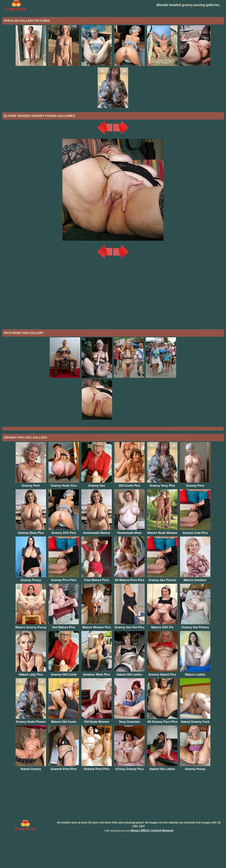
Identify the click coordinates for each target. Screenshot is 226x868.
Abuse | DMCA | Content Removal (152, 858)
